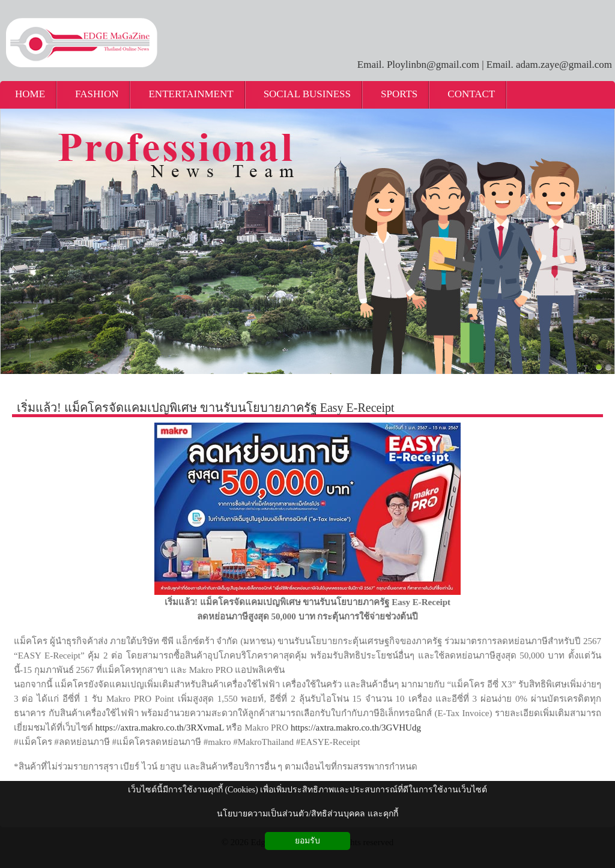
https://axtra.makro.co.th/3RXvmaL (160, 728)
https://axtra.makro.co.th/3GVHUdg (356, 728)
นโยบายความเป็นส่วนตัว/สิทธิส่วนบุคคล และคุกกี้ (307, 814)
